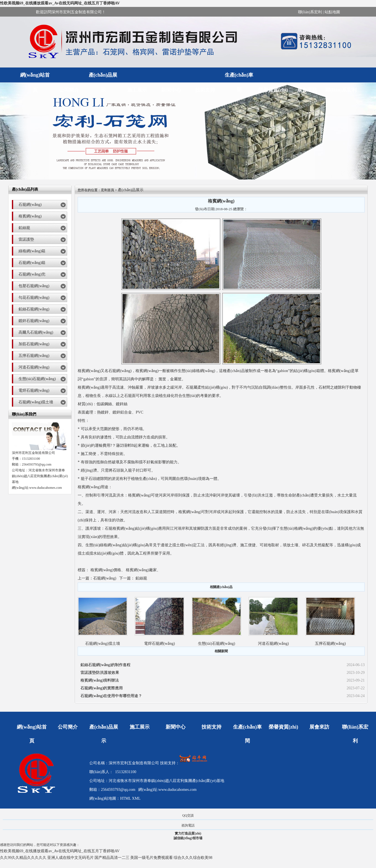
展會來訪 (307, 90)
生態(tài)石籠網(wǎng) (37, 379)
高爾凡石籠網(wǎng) (36, 332)
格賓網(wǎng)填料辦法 (100, 680)
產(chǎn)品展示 (103, 77)
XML (136, 798)
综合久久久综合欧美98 (193, 858)
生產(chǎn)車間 (239, 77)
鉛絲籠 (24, 228)
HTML (125, 798)
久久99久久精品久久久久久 (23, 858)
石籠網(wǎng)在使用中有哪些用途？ (111, 696)
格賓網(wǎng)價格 (106, 570)
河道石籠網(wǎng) (34, 367)
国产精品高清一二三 (112, 858)
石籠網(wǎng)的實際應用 (102, 688)
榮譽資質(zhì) (273, 90)
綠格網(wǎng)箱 (32, 251)
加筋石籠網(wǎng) (34, 344)
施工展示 (137, 90)
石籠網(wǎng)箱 (32, 263)
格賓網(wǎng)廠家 (141, 570)
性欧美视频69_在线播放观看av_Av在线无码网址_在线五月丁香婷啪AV (60, 3)
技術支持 (205, 90)
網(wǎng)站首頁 (35, 77)
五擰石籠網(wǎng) (34, 356)
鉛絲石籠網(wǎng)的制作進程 (105, 665)
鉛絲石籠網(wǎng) (34, 309)
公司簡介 (69, 90)
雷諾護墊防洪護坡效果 (100, 673)
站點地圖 (332, 12)
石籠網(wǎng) (30, 205)
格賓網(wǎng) (30, 216)
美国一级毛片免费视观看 (152, 858)
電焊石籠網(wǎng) (34, 390)
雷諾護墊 (26, 239)
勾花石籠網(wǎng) (34, 297)
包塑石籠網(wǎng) (34, 286)
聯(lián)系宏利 (310, 12)
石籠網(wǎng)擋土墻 (36, 402)
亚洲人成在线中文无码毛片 (70, 858)
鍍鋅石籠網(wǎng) (34, 321)
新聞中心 (171, 90)
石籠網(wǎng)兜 (32, 274)
